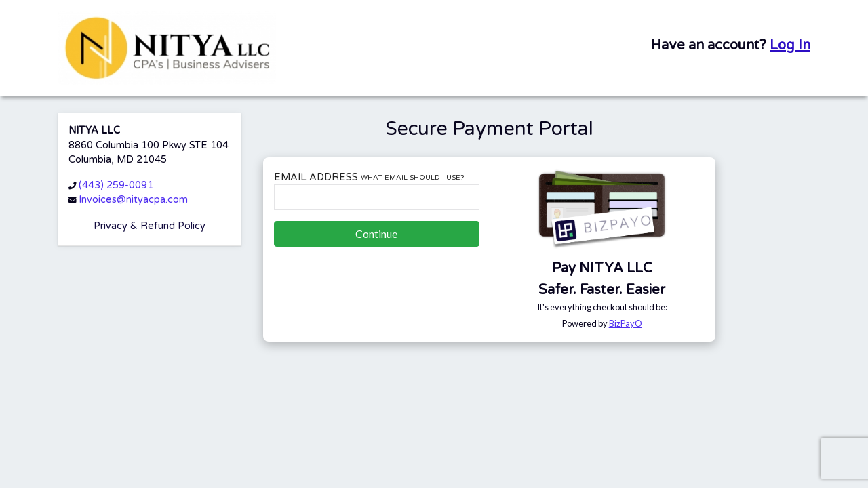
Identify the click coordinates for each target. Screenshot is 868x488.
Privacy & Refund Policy (150, 226)
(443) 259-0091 (116, 185)
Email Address (369, 177)
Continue (376, 233)
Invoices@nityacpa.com (133, 200)
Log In (790, 45)
